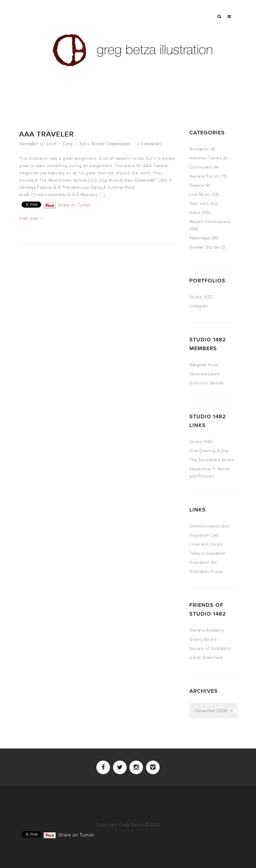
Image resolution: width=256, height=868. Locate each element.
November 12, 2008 (38, 144)
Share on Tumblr (75, 205)
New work (199, 204)
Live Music (200, 194)
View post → (32, 218)
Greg (68, 144)
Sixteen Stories (204, 247)
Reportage (200, 238)
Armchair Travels (206, 158)
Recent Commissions (111, 144)
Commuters (201, 167)
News (84, 144)
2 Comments (149, 144)
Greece (197, 185)
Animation (199, 149)
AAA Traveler (47, 134)
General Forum (204, 176)
